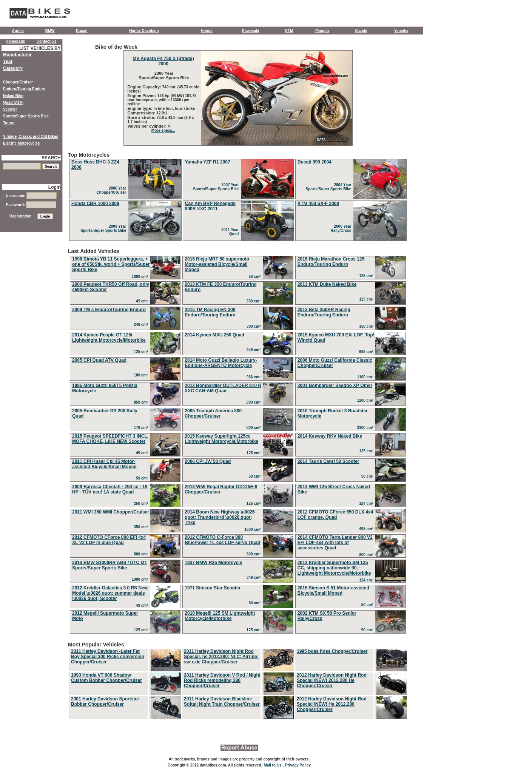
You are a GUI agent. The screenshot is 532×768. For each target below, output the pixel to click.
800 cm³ (255, 402)
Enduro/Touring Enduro (24, 89)
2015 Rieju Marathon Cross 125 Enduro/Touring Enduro (331, 262)
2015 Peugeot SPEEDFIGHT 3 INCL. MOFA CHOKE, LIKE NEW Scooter (110, 439)
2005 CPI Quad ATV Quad (99, 360)
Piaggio (322, 31)
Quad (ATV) (13, 103)
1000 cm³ (141, 277)
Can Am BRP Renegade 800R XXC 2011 (210, 206)
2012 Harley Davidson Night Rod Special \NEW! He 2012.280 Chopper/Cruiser (332, 704)
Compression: (142, 113)
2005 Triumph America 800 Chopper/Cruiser (213, 413)
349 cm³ (255, 578)
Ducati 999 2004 (315, 162)
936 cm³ (255, 377)
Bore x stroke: (142, 117)
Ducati (82, 31)
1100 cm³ (366, 377)
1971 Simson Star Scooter (213, 588)
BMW (50, 31)
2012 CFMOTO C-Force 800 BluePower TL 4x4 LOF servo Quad (222, 540)
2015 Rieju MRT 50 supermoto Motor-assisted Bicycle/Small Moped (217, 264)
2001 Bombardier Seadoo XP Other (335, 386)
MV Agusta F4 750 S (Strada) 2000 (163, 61)
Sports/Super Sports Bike (26, 116)
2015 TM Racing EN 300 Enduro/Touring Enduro (210, 312)
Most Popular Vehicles (238, 681)
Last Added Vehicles (238, 442)
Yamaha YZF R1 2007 (208, 162)
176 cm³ (142, 428)
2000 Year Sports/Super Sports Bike (163, 76)
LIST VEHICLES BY (40, 48)
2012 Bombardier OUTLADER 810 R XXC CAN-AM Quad (223, 388)
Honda (207, 31)
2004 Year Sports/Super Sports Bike (329, 187)
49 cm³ (143, 301)
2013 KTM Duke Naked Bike (327, 284)
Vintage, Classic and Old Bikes (31, 136)
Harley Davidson (144, 31)
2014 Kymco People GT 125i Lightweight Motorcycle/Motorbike (109, 338)
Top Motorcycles (238, 197)
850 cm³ (142, 402)
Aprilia (18, 31)
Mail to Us (272, 765)
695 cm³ (367, 352)
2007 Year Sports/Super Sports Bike (217, 187)
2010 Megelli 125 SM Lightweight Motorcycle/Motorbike (220, 616)
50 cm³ (255, 277)
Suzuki (361, 31)
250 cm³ (142, 504)
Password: (31, 205)
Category (13, 68)
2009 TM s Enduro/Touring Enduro (109, 310)
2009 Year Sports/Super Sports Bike (104, 228)
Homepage (15, 41)
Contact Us (47, 41)
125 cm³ (367, 276)
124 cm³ (367, 504)
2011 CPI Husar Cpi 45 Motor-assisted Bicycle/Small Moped (104, 464)
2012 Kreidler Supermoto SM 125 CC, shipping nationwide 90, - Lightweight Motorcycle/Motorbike (334, 568)
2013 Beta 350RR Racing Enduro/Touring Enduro (324, 312)
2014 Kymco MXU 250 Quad (214, 335)
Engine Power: (143, 96)
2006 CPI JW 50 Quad (208, 461)
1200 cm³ (366, 400)
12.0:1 (162, 113)
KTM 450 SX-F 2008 (318, 204)
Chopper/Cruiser (18, 82)
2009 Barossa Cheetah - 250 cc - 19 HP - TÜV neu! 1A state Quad (110, 489)
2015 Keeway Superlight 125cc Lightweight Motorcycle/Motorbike (221, 439)
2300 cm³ (366, 428)
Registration (20, 216)
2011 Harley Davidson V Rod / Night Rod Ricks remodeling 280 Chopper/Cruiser (222, 680)
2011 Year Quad (231, 232)
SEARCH (51, 158)
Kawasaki (251, 31)
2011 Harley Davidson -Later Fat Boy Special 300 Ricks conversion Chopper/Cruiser (108, 657)
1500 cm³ (253, 530)
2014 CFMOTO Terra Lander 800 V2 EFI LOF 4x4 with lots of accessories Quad (335, 543)
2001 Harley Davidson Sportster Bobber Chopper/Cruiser (105, 702)
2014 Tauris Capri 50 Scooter (328, 461)
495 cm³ (367, 529)
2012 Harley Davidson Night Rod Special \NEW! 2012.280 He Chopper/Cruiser (332, 680)
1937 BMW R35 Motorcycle (213, 563)
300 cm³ (255, 326)
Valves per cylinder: (148, 126)
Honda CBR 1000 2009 (95, 204)
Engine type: (141, 108)
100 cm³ (142, 375)
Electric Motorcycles (21, 143)
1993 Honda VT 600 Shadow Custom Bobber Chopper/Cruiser (106, 678)
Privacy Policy (298, 765)
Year (8, 62)
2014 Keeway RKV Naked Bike (330, 436)
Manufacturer (17, 55)
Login (55, 187)
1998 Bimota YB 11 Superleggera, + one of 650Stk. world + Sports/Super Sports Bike (111, 264)
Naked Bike (13, 96)
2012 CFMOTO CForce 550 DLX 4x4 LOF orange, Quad (335, 515)
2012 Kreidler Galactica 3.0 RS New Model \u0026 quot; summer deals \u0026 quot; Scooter (110, 593)
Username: (31, 196)
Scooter (10, 109)
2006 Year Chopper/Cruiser (112, 190)
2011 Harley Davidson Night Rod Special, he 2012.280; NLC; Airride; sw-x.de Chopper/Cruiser (221, 657)
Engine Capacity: (145, 87)
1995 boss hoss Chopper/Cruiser (332, 651)
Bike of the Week (238, 95)
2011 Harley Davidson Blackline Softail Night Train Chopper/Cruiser (222, 702)
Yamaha (401, 31)
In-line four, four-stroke (174, 109)
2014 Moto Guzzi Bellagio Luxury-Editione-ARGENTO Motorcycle (221, 363)
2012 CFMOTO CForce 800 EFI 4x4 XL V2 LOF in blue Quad (109, 540)
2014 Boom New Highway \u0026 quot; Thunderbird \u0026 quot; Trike (220, 517)
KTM (289, 31)
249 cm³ (142, 325)
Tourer (9, 123)
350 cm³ (255, 301)
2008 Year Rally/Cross (342, 228)
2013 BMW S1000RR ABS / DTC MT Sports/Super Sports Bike (110, 565)
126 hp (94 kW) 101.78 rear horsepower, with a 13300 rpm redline (162, 100)
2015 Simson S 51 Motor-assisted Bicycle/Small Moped (333, 591)
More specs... (163, 130)
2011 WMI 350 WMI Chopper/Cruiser (111, 512)
